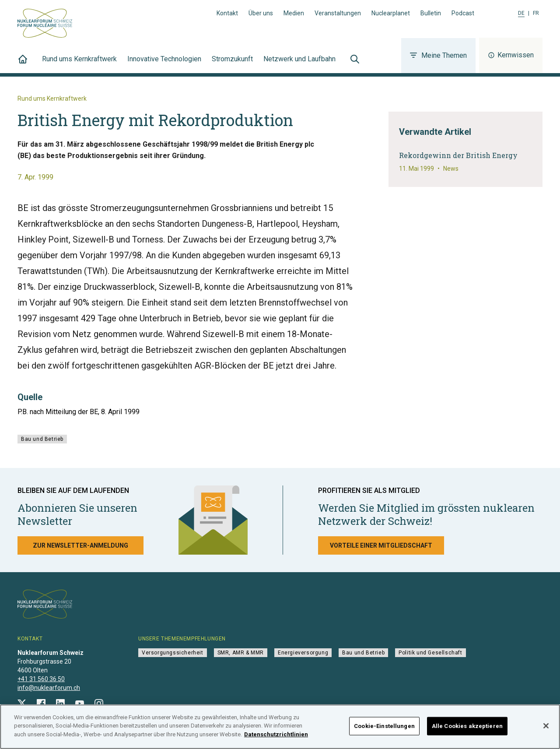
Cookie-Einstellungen (384, 729)
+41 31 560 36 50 (41, 679)
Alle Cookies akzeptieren (467, 729)
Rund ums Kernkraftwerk (79, 64)
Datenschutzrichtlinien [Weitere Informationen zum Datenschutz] (276, 737)
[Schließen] (546, 728)
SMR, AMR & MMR (241, 653)
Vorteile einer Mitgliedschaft (381, 545)
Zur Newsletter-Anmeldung (80, 545)
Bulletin (431, 13)
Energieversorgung (303, 653)
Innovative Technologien (164, 64)
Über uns (261, 13)
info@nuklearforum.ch (49, 688)
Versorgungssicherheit (173, 653)
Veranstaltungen (338, 13)
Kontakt (227, 13)
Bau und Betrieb (42, 439)
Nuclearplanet (391, 13)
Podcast (463, 13)
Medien (294, 13)
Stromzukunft (232, 64)
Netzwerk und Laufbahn (299, 64)
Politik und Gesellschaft (430, 653)
